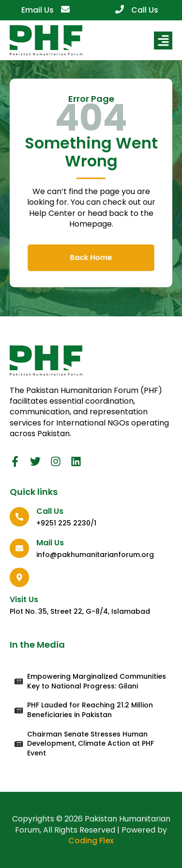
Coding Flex (91, 841)
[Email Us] (65, 9)
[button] (163, 41)
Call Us (145, 10)
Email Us (38, 10)
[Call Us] (120, 9)
